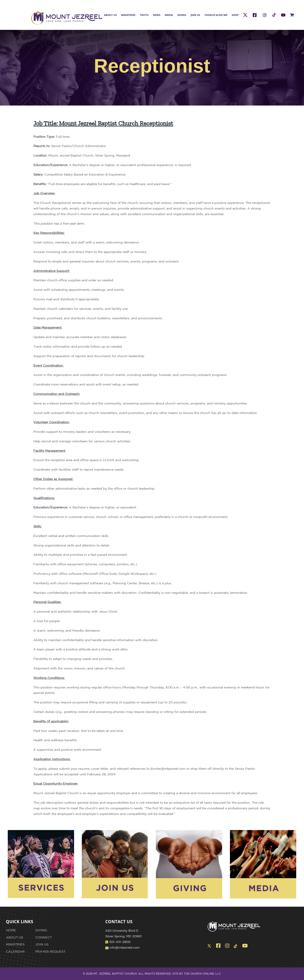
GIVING (41, 930)
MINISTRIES (15, 944)
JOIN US (42, 944)
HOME (11, 930)
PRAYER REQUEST (50, 951)
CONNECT (44, 937)
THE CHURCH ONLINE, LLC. (203, 974)
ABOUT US (15, 937)
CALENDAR (15, 951)
